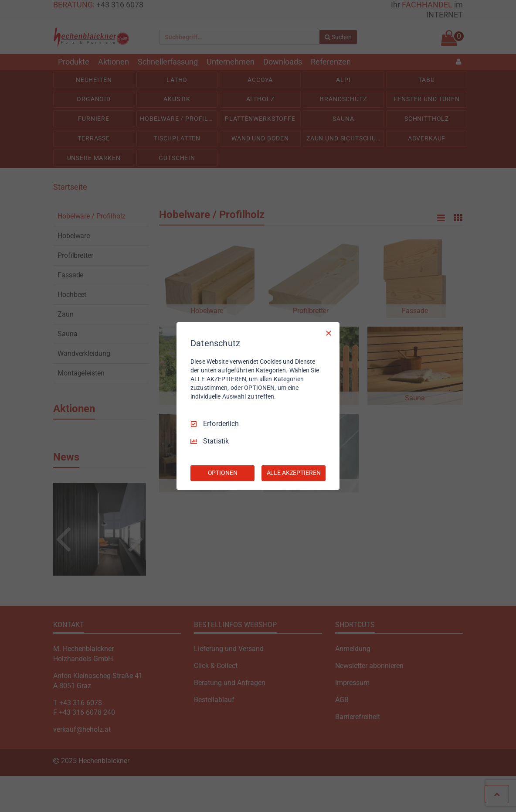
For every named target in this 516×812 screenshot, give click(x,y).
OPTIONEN (223, 473)
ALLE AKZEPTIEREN (294, 473)
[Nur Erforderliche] (329, 333)
